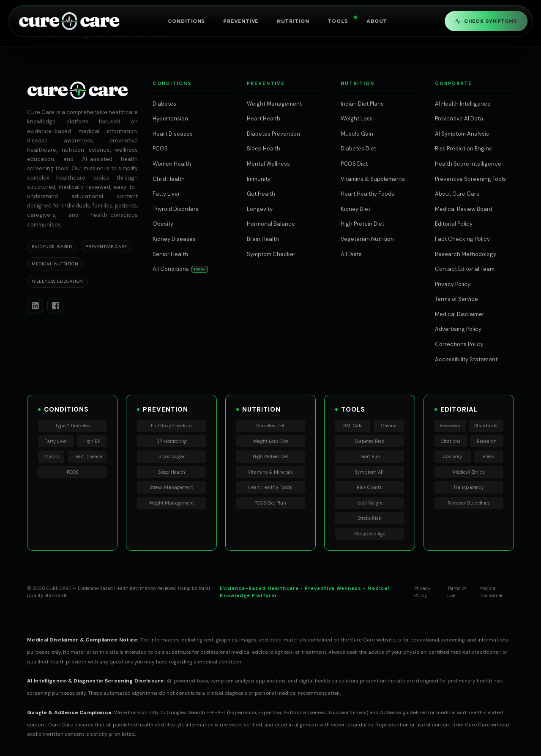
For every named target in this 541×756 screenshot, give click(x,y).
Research (487, 441)
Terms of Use (457, 592)
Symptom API (370, 472)
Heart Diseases (173, 134)
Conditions (191, 21)
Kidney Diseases (174, 239)
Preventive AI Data (459, 119)
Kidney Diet (355, 209)
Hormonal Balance (271, 224)
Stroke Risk (369, 518)
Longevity (260, 209)
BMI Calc (353, 426)
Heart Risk (370, 456)
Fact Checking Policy (462, 239)
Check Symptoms (486, 21)
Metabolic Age (370, 534)
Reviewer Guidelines (469, 503)
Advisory (452, 456)
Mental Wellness (268, 164)
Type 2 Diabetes (72, 426)
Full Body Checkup (171, 426)
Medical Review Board (464, 209)
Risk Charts (369, 487)
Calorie (389, 426)
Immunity (259, 179)
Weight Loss (357, 119)
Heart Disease (87, 456)
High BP (92, 441)
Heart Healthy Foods (367, 194)
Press (488, 456)
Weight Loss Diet (270, 441)
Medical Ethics (469, 472)
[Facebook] (55, 306)
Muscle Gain (357, 134)
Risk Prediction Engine (464, 149)
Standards (486, 426)
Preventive (245, 21)
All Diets (351, 254)
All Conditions (171, 269)
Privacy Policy (453, 284)
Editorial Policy (454, 224)
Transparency (469, 487)
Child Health (169, 179)
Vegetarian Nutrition (367, 239)
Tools (342, 20)
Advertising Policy (458, 329)
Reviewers (450, 426)
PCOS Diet (354, 164)
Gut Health (261, 194)
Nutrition (298, 21)
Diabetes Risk (369, 441)
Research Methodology (466, 254)
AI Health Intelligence (463, 104)
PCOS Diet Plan (270, 503)
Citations (451, 441)
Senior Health (170, 254)
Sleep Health (264, 149)
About (381, 21)
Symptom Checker (271, 254)
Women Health (172, 164)
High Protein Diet (362, 224)
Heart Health (264, 119)
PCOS (160, 149)
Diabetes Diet (358, 149)
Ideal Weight (370, 503)
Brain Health (263, 239)
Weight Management (274, 104)
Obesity (163, 224)
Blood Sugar (172, 456)
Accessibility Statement (466, 359)
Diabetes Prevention (273, 134)
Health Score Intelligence (468, 164)
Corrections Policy (459, 344)
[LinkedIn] (35, 306)
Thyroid (51, 456)
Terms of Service (456, 299)
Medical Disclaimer (460, 314)
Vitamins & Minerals (270, 472)
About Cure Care (457, 194)
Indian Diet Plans (362, 104)
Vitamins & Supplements (373, 179)
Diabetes (164, 104)
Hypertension (170, 119)
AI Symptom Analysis (462, 134)
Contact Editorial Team (465, 269)
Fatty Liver (166, 194)
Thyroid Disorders (176, 209)
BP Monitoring (172, 441)
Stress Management (171, 487)
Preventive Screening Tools (470, 179)
